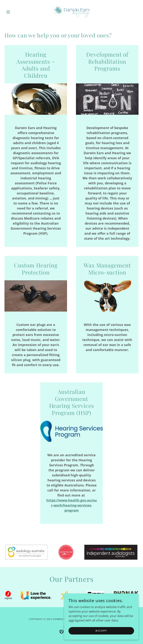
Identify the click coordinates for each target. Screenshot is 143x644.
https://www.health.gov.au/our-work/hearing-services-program (72, 505)
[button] (15, 12)
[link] (71, 12)
